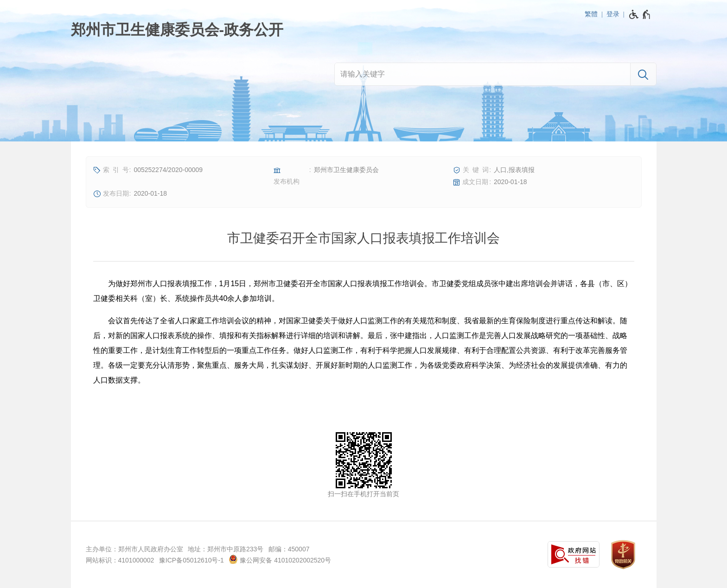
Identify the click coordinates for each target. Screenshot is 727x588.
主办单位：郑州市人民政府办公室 (134, 549)
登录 (613, 14)
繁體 (591, 14)
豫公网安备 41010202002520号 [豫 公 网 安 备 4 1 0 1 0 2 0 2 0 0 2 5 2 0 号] (280, 559)
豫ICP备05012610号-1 (191, 560)
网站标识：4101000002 (120, 560)
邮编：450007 (289, 549)
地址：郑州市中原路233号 (226, 549)
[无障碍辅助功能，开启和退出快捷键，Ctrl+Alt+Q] (640, 14)
